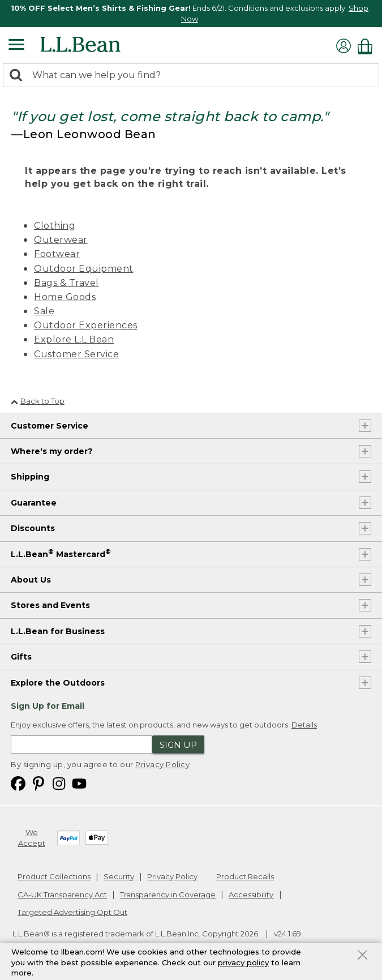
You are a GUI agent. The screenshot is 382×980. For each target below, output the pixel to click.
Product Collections (54, 876)
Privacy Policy (162, 764)
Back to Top (38, 401)
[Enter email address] (81, 744)
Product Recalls (245, 876)
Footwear (57, 254)
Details (304, 725)
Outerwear (61, 240)
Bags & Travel (66, 283)
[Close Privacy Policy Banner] (362, 956)
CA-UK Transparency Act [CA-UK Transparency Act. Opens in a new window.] (62, 895)
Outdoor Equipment (84, 269)
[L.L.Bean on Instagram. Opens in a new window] (59, 783)
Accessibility (251, 895)
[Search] (19, 76)
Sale (44, 311)
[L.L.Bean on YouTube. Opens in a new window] (79, 783)
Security (119, 876)
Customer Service (76, 354)
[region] (191, 14)
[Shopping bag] (368, 46)
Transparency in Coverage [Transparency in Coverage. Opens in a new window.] (168, 895)
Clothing (55, 226)
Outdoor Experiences (86, 325)
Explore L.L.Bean (74, 339)
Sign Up (178, 745)
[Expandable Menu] (16, 46)
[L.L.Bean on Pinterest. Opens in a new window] (38, 783)
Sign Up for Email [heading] (48, 706)
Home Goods (65, 297)
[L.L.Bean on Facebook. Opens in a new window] (18, 783)
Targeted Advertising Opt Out (72, 912)
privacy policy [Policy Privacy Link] (243, 962)
